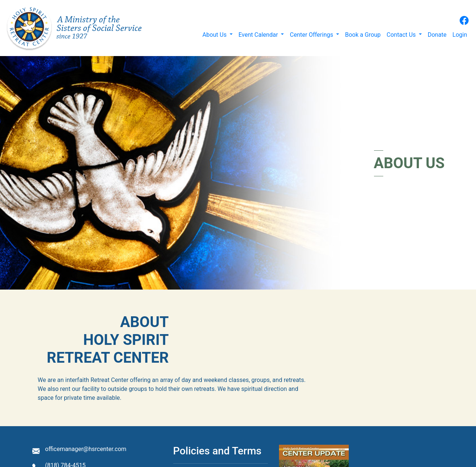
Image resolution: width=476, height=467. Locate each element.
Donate (437, 35)
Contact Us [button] (402, 35)
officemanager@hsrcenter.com (86, 449)
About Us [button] (215, 35)
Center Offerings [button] (312, 35)
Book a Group (363, 35)
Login (460, 35)
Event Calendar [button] (259, 35)
